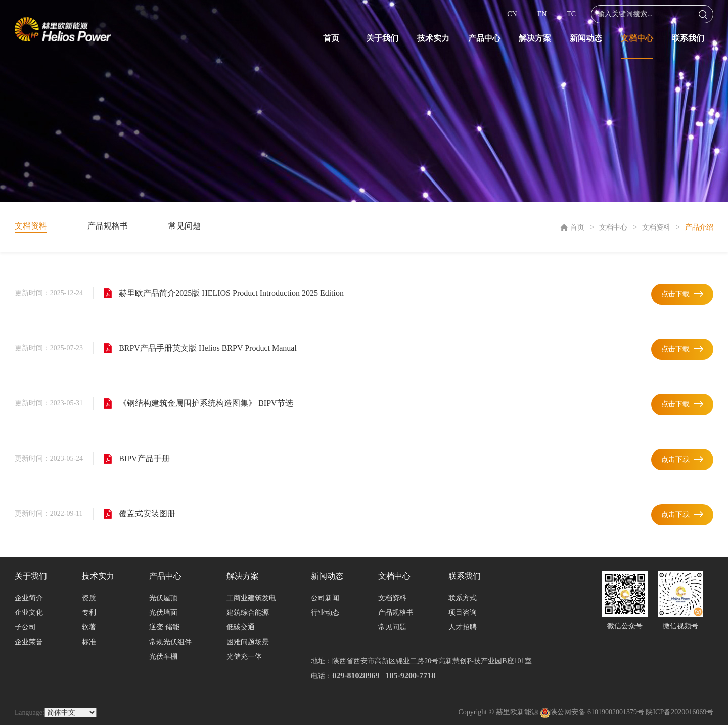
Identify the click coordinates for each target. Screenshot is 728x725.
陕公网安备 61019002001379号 (592, 712)
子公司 (25, 627)
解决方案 (535, 38)
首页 (331, 38)
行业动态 (325, 613)
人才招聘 (463, 627)
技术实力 (433, 38)
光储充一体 (244, 656)
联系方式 (463, 598)
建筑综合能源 (248, 613)
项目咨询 (463, 613)
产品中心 (484, 38)
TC (571, 14)
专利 (89, 613)
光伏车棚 (163, 656)
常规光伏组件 (170, 642)
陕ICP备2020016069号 (679, 712)
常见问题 (185, 226)
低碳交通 (241, 627)
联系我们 (688, 38)
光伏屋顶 (163, 598)
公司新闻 (325, 598)
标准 (89, 642)
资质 (89, 598)
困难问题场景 (248, 642)
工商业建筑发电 (251, 598)
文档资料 (656, 227)
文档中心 (637, 38)
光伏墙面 (163, 613)
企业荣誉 (29, 642)
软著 (89, 627)
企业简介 (29, 598)
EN (542, 14)
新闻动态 (586, 38)
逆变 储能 (164, 627)
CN (512, 14)
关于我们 (382, 38)
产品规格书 (108, 226)
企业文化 (29, 613)
